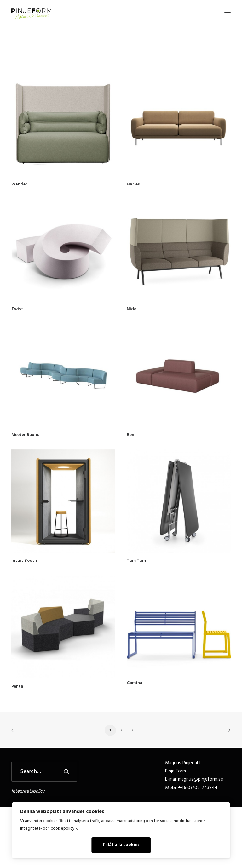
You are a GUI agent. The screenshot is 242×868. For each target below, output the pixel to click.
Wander (19, 184)
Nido (132, 309)
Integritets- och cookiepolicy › (49, 829)
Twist (17, 309)
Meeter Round (26, 435)
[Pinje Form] (31, 14)
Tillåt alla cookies (121, 845)
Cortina (135, 683)
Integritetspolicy (28, 791)
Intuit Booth (24, 561)
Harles (133, 184)
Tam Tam (136, 561)
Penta (17, 686)
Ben (130, 435)
